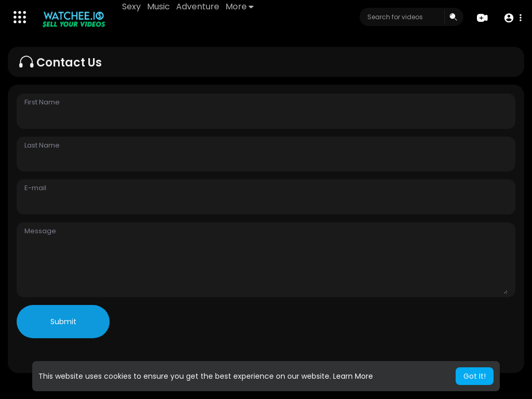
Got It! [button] (475, 376)
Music (158, 6)
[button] (513, 17)
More (240, 6)
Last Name (42, 145)
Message (40, 231)
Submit (63, 322)
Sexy (131, 6)
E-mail (35, 188)
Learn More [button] (353, 376)
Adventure (198, 6)
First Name (42, 102)
